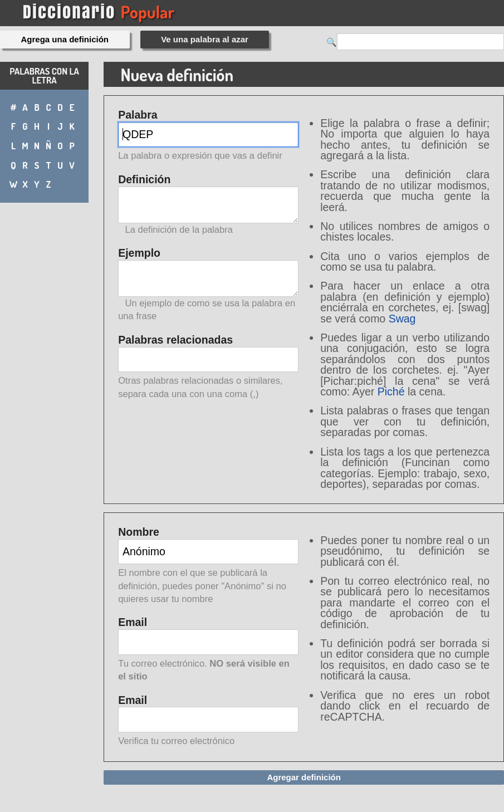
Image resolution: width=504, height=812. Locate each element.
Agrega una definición (65, 39)
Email (208, 650)
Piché (391, 392)
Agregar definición (304, 777)
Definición (208, 205)
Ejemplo (208, 285)
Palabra (208, 136)
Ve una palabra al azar (205, 39)
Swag (402, 319)
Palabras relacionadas (208, 368)
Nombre (208, 566)
